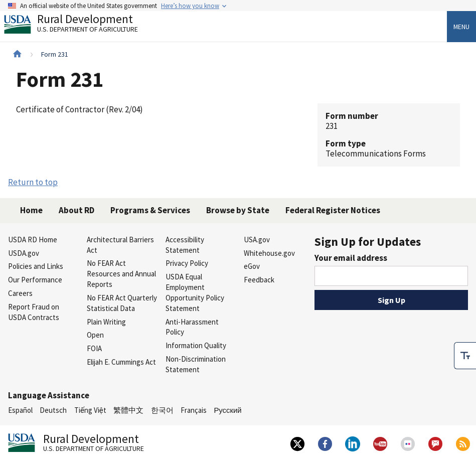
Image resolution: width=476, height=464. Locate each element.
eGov (252, 266)
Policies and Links (36, 266)
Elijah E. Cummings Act (121, 362)
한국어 (162, 410)
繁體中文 (128, 410)
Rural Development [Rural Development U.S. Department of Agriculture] (79, 26)
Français (194, 410)
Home (31, 210)
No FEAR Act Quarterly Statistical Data (122, 303)
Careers (20, 293)
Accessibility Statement (185, 245)
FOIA (94, 348)
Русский (227, 410)
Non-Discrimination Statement (196, 364)
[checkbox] (465, 356)
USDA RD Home (33, 240)
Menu (461, 27)
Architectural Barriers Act (120, 245)
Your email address (351, 258)
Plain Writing (106, 322)
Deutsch (53, 410)
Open (95, 335)
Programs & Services (150, 210)
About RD (76, 210)
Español (20, 410)
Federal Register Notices (333, 210)
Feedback (259, 280)
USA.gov (257, 240)
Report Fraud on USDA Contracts (34, 312)
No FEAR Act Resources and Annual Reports (121, 274)
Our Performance (35, 280)
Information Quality (196, 345)
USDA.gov (24, 253)
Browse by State (238, 210)
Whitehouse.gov (269, 253)
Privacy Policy (187, 263)
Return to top (33, 182)
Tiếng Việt (90, 410)
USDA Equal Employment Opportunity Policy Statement (195, 292)
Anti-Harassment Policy (192, 327)
